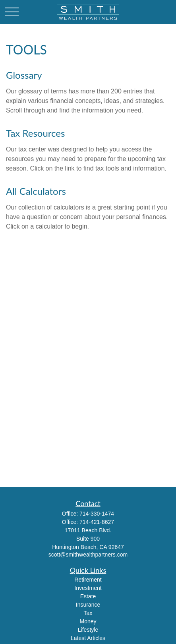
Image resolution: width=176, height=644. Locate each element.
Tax (88, 613)
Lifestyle (88, 630)
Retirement (88, 580)
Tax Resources (35, 133)
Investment (88, 588)
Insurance (88, 605)
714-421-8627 (97, 522)
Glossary (24, 75)
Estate (88, 596)
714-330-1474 (97, 514)
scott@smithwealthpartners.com (88, 555)
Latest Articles (88, 638)
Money (88, 621)
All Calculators (36, 191)
